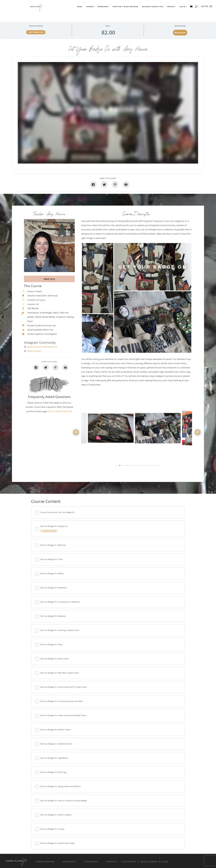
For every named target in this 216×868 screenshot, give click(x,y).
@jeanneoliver (34, 351)
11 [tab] (145, 466)
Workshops (103, 7)
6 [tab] (131, 466)
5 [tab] (128, 466)
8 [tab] (137, 466)
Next (197, 432)
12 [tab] (148, 466)
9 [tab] (139, 466)
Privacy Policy (69, 862)
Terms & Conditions (45, 862)
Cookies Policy (91, 862)
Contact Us (112, 862)
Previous (76, 432)
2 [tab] (120, 466)
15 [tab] (156, 466)
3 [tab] (123, 466)
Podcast (171, 7)
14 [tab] (153, 466)
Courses (90, 7)
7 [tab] (134, 466)
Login (182, 7)
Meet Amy (49, 279)
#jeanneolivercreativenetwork (42, 347)
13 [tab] (150, 466)
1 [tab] (117, 466)
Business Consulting (153, 7)
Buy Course (180, 33)
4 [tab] (126, 466)
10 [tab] (142, 466)
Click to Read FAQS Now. (60, 411)
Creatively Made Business (125, 7)
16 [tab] (159, 466)
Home (80, 7)
